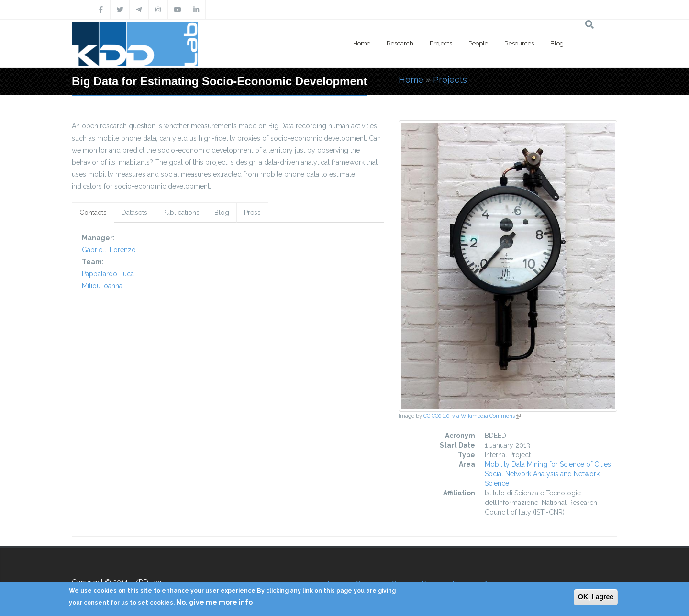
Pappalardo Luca (108, 274)
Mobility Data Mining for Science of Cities (548, 464)
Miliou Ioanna (102, 286)
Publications (181, 213)
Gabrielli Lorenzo (109, 250)
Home (362, 43)
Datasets (134, 213)
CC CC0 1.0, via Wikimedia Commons (472, 416)
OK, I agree (596, 597)
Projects (441, 43)
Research (400, 43)
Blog (557, 43)
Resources (519, 43)
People (478, 43)
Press (252, 213)
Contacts (93, 213)
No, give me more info (214, 602)
